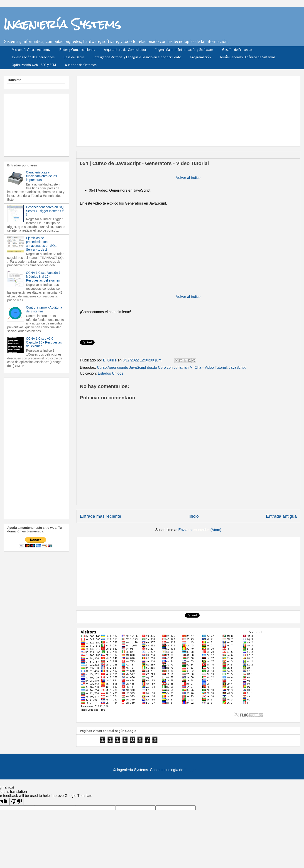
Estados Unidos (110, 373)
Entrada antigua (281, 516)
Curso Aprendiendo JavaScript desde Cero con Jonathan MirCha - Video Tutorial (162, 367)
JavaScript (237, 367)
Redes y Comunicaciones (77, 50)
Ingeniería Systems (62, 24)
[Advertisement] (158, 110)
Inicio (194, 516)
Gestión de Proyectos (238, 50)
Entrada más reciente (101, 516)
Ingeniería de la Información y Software (184, 50)
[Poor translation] (17, 802)
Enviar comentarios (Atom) (200, 530)
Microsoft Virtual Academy (31, 50)
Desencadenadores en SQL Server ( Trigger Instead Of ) (46, 211)
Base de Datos (74, 58)
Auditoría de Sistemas (81, 65)
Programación (201, 58)
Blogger (190, 770)
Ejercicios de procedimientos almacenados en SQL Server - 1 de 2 (41, 244)
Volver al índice (188, 178)
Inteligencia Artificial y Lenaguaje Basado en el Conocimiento (137, 58)
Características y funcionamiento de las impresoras (42, 176)
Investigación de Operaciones (33, 58)
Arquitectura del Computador (125, 50)
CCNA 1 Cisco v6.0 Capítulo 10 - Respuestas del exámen (44, 342)
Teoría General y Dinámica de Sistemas (248, 58)
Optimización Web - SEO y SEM (34, 65)
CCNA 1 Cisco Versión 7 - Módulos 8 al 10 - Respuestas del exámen (44, 277)
